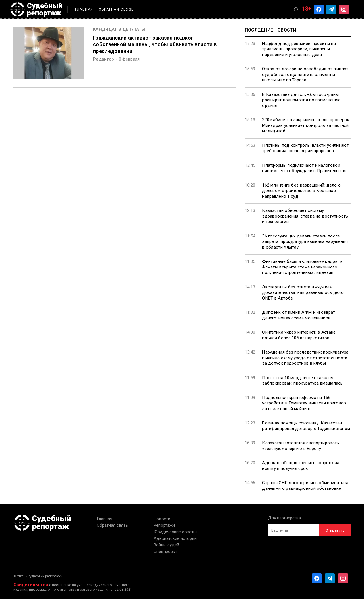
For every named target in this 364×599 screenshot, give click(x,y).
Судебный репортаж (36, 9)
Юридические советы (175, 532)
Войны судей (166, 545)
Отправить (335, 530)
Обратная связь (116, 9)
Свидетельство (31, 585)
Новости (162, 519)
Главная (84, 9)
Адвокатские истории (175, 538)
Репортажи (164, 525)
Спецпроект (165, 552)
